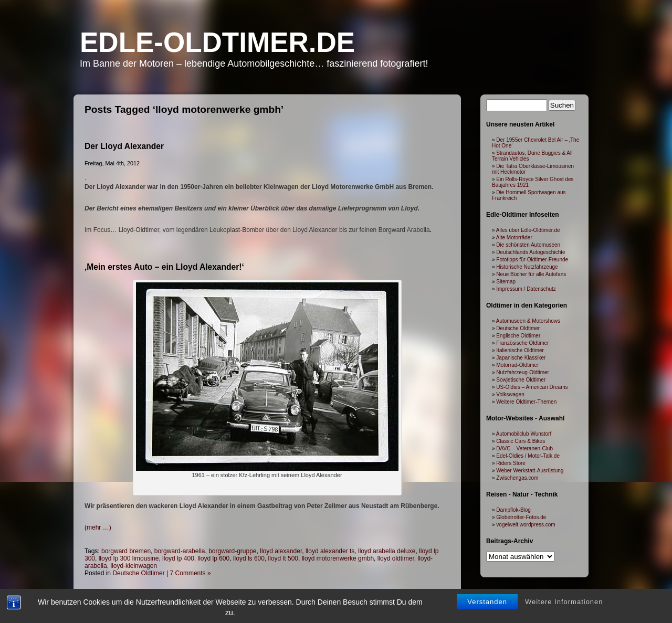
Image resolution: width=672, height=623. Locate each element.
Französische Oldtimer (522, 343)
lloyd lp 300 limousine (129, 558)
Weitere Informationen (564, 602)
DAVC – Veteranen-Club (524, 448)
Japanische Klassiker (521, 358)
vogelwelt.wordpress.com (526, 525)
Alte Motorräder (514, 237)
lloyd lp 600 (214, 558)
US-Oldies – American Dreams (532, 387)
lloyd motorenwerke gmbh (338, 558)
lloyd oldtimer (396, 558)
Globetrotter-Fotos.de (521, 517)
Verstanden (487, 602)
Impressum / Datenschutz (526, 289)
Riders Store (511, 463)
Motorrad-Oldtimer (517, 365)
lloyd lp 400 (178, 558)
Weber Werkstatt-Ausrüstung (530, 471)
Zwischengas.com (517, 478)
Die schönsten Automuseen (528, 245)
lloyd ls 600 (249, 558)
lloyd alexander (281, 551)
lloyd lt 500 (283, 558)
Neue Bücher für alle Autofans (531, 274)
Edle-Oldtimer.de (217, 42)
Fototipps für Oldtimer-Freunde (532, 260)
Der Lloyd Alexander (124, 146)
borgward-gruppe (232, 551)
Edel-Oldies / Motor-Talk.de (528, 456)
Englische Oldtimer (518, 336)
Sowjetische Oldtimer (521, 380)
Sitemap (506, 282)
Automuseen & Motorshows (528, 321)
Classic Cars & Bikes (521, 441)
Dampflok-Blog (513, 510)
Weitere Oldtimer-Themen (526, 402)
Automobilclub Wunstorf (524, 434)
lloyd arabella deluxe (387, 551)
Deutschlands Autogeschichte (531, 252)
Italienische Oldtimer (520, 350)
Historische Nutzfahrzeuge (527, 267)
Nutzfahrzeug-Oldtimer (523, 372)
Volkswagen (510, 394)
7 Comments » (191, 573)
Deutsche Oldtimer (138, 573)
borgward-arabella (180, 551)
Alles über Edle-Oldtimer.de (528, 230)
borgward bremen (126, 551)
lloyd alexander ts (330, 551)
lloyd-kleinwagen (134, 566)
